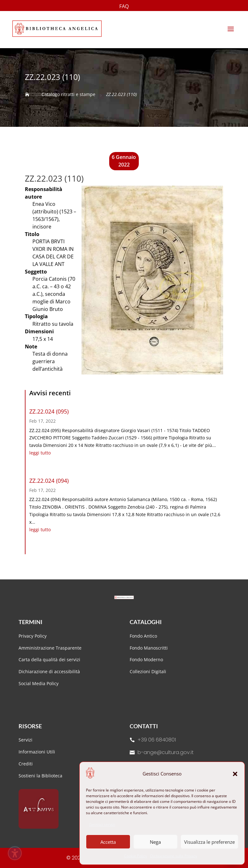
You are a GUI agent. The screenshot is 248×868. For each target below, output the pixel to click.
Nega (155, 842)
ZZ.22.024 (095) (49, 411)
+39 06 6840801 (157, 740)
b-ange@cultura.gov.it (166, 752)
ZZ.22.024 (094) (49, 481)
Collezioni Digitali (148, 671)
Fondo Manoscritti (149, 648)
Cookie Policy (135, 856)
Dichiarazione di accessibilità (50, 671)
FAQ (124, 7)
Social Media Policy (39, 683)
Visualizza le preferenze (209, 842)
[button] (235, 774)
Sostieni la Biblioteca (40, 776)
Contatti (144, 726)
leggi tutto (40, 453)
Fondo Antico (143, 636)
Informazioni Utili (37, 752)
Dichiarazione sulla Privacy (174, 856)
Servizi (25, 740)
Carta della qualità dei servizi (49, 659)
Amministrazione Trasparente (50, 648)
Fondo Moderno (146, 659)
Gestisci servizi (102, 824)
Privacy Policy (33, 636)
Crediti (26, 764)
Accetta (108, 842)
